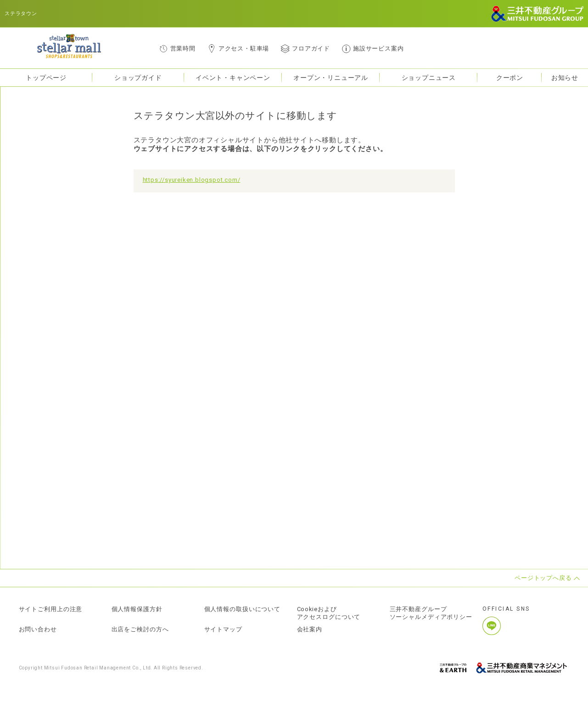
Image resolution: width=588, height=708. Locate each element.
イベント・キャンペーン (233, 78)
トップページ (46, 78)
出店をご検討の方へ (140, 629)
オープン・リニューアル (331, 78)
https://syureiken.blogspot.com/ (192, 180)
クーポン (510, 78)
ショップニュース (429, 78)
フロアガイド (311, 48)
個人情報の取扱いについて (243, 609)
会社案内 (310, 629)
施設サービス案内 (378, 48)
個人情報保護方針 (137, 609)
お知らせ (565, 78)
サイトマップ (224, 629)
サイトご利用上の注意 (51, 609)
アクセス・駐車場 (244, 48)
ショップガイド (138, 78)
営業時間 (183, 48)
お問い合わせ (38, 629)
